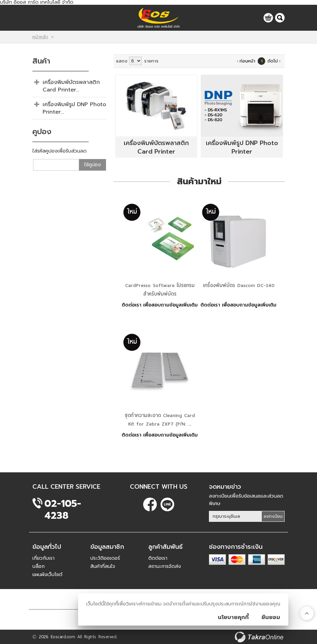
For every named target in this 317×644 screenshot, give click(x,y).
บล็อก (39, 566)
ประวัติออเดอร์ (105, 558)
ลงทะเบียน (273, 516)
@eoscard (167, 504)
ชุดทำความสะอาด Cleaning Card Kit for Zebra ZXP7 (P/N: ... (160, 420)
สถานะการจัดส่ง (165, 566)
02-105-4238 (63, 504)
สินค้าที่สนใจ (103, 566)
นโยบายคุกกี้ (233, 617)
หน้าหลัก (40, 37)
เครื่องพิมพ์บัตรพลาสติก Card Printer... (71, 86)
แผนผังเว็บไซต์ (47, 575)
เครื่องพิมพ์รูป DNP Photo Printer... (74, 108)
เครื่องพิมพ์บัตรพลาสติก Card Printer (156, 147)
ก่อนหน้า (247, 61)
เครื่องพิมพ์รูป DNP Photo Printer (242, 147)
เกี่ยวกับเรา (43, 558)
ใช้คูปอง (93, 165)
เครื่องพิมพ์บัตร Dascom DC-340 (239, 285)
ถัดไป (273, 61)
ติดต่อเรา (158, 558)
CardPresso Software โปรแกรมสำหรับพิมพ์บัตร (160, 290)
